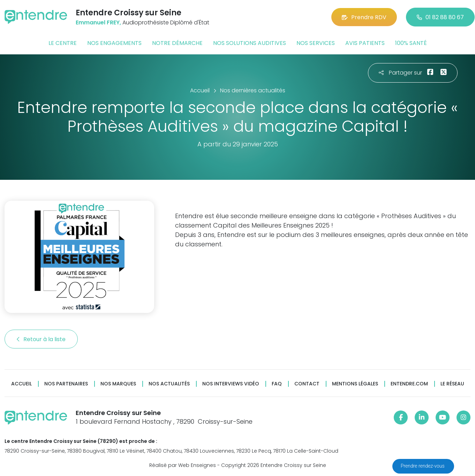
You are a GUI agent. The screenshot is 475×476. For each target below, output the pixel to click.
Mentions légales (355, 384)
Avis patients (365, 43)
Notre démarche (177, 43)
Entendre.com (409, 384)
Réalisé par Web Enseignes (183, 465)
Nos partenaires (66, 384)
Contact (307, 384)
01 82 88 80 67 (440, 17)
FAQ (277, 384)
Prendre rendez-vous (423, 466)
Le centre (63, 43)
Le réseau (452, 384)
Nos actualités (169, 384)
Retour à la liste (41, 339)
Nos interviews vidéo (231, 384)
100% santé (411, 43)
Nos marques (118, 384)
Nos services (316, 43)
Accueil (21, 384)
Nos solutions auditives (250, 43)
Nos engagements (114, 43)
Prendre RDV (364, 17)
